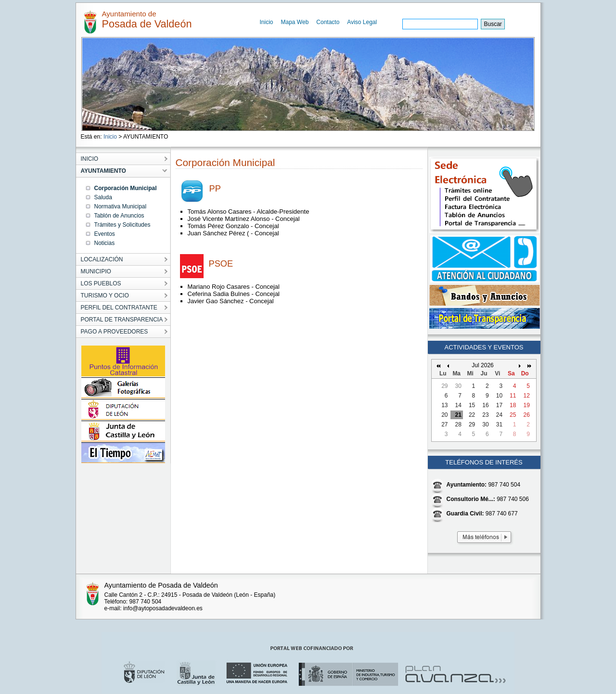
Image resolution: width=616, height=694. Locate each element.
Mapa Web (295, 22)
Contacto (328, 22)
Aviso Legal (362, 22)
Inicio (267, 22)
